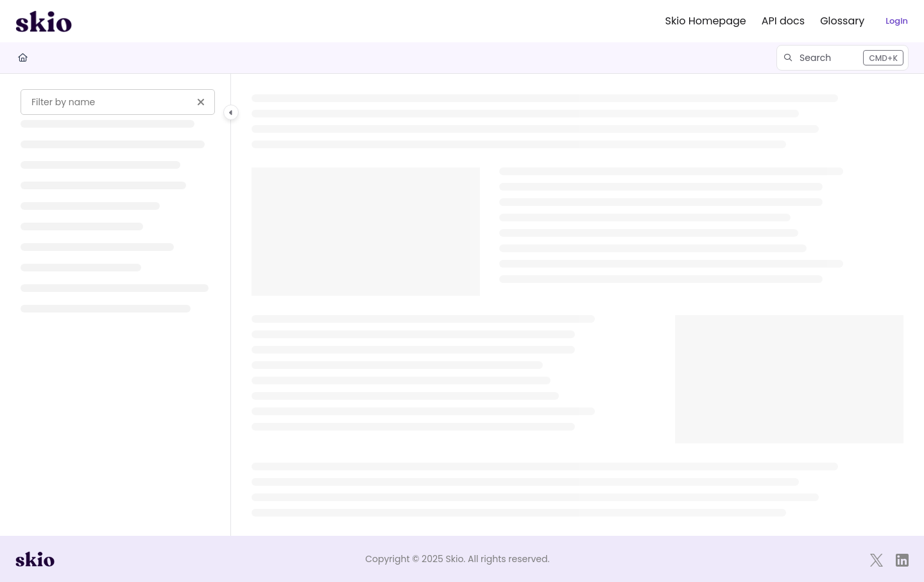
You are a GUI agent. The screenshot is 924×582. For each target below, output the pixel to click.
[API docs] (783, 21)
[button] (843, 58)
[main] (577, 305)
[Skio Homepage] (706, 21)
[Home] (23, 58)
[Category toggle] (231, 112)
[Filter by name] (118, 102)
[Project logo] (44, 21)
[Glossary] (842, 21)
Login (897, 21)
